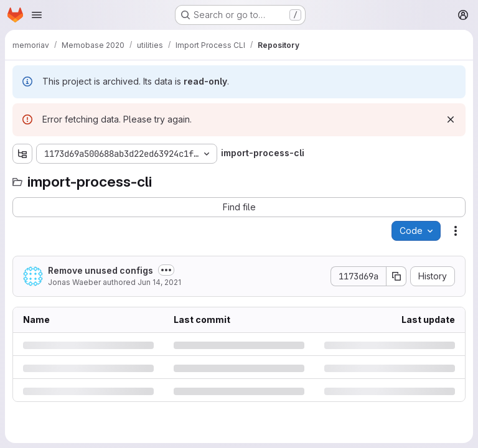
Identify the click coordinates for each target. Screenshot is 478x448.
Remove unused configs (101, 270)
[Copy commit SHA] (396, 276)
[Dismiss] (451, 119)
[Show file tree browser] (22, 154)
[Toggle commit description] (166, 270)
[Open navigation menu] (37, 15)
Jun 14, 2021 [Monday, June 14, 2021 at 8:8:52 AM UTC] (159, 282)
